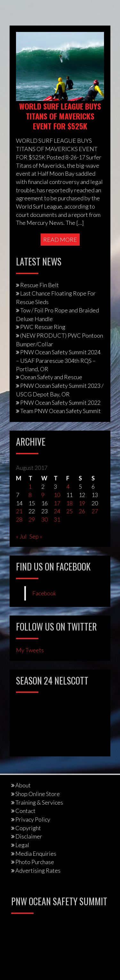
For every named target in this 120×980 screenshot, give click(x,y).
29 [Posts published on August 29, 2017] (32, 519)
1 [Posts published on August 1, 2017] (30, 486)
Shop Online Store (38, 794)
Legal (22, 845)
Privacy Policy (33, 819)
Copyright (28, 828)
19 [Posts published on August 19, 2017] (82, 503)
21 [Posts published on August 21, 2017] (19, 511)
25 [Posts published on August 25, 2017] (69, 511)
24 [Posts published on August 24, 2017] (57, 511)
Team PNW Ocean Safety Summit (60, 411)
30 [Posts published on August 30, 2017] (44, 519)
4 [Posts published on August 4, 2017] (68, 486)
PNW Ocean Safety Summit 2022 (60, 402)
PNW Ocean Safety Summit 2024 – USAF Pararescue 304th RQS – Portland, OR (58, 360)
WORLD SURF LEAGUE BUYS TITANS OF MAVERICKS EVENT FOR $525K (60, 116)
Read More (60, 240)
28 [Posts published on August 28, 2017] (19, 519)
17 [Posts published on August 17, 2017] (57, 503)
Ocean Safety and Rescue (51, 377)
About (23, 785)
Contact (25, 811)
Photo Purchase (35, 862)
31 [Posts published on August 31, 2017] (57, 519)
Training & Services (39, 802)
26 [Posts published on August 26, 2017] (82, 511)
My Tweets (30, 650)
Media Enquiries (36, 854)
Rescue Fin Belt (40, 285)
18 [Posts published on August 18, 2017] (69, 503)
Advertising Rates (38, 870)
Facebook (44, 593)
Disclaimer (29, 836)
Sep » (36, 536)
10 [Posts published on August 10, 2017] (57, 495)
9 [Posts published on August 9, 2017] (43, 495)
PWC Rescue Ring (43, 327)
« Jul (21, 536)
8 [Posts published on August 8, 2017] (30, 495)
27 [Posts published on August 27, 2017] (95, 511)
